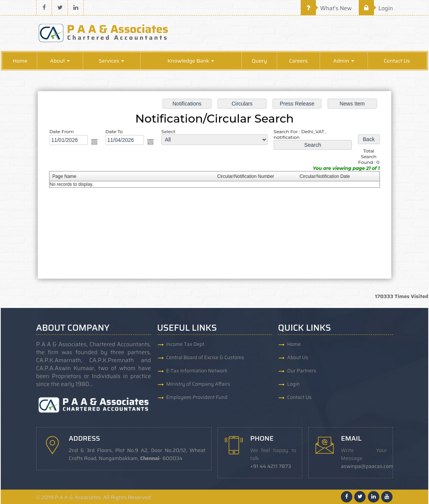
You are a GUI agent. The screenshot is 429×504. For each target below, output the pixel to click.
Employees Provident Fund (197, 397)
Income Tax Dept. (186, 344)
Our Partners (302, 371)
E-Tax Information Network (197, 371)
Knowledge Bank (191, 61)
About (60, 61)
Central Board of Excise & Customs (205, 357)
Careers (298, 61)
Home (20, 61)
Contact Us (397, 61)
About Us (297, 357)
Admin (344, 61)
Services (111, 61)
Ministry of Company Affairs (198, 384)
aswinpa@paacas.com (367, 466)
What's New (326, 8)
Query (259, 61)
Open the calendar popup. (97, 143)
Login (376, 8)
